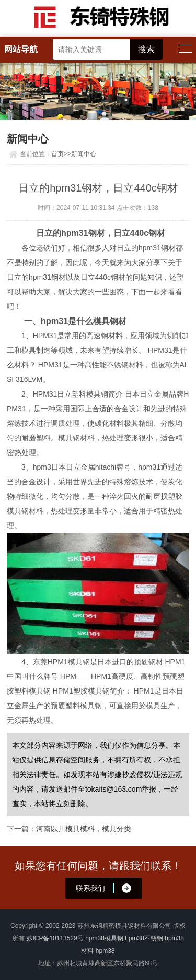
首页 (57, 154)
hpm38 (105, 951)
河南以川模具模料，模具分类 (84, 829)
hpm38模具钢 (104, 938)
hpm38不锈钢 (144, 938)
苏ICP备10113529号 (55, 938)
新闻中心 (84, 154)
